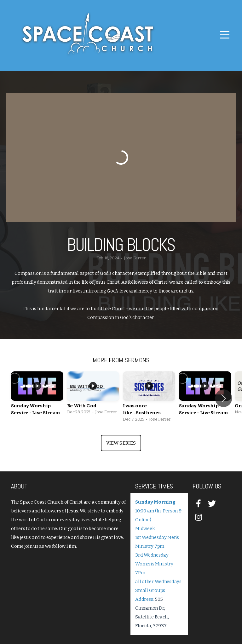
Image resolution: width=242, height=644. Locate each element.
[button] (224, 398)
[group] (37, 398)
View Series (121, 443)
